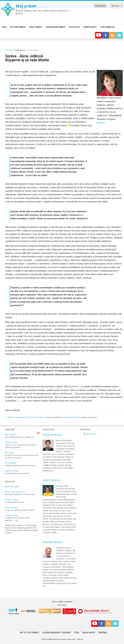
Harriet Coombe (12, 471)
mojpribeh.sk (91, 434)
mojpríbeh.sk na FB (70, 417)
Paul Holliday (11, 463)
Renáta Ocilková (52, 435)
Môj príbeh (26, 6)
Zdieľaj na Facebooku (35, 417)
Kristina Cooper (12, 500)
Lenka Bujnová (11, 515)
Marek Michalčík (12, 487)
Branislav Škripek (52, 542)
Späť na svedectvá (16, 417)
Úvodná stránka (32, 50)
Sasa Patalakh (11, 507)
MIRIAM (101, 123)
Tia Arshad (10, 453)
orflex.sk (80, 639)
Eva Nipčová (10, 434)
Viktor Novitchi (11, 442)
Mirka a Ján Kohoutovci (15, 492)
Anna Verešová (51, 480)
